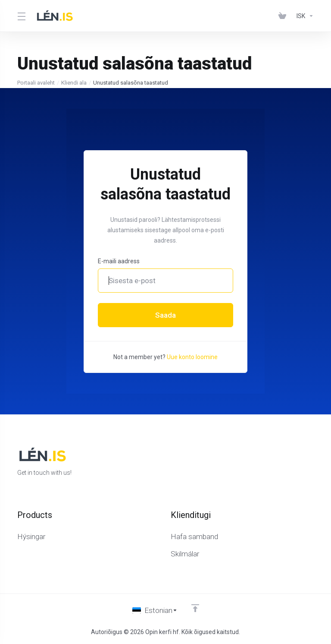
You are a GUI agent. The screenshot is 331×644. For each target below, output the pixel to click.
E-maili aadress (119, 261)
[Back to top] (195, 608)
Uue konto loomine (192, 357)
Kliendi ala (74, 83)
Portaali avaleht (36, 83)
